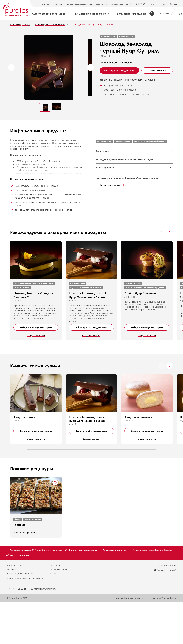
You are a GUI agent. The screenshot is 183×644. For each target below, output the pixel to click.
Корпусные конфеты (138, 166)
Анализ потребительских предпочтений (114, 4)
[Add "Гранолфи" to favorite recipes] (55, 525)
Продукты (45, 4)
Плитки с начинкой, (106, 166)
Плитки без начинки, (141, 162)
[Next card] (170, 275)
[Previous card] (162, 275)
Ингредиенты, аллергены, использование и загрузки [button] (125, 177)
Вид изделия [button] (102, 151)
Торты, (118, 162)
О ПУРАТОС (141, 4)
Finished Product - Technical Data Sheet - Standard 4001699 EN (132, 197)
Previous (11, 67)
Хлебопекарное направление (49, 14)
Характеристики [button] (105, 209)
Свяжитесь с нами (110, 252)
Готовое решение (127, 36)
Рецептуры (58, 4)
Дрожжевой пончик (33, 562)
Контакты (174, 4)
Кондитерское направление (91, 14)
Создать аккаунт (157, 70)
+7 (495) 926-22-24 (16, 631)
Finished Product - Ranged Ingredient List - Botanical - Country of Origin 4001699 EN (133, 190)
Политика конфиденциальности (130, 640)
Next (90, 67)
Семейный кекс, (105, 162)
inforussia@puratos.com (43, 631)
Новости (154, 4)
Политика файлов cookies (164, 640)
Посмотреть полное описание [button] (27, 179)
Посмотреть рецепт (24, 575)
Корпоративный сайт (165, 612)
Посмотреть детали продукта (116, 62)
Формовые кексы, (149, 158)
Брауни (18, 562)
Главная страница (20, 24)
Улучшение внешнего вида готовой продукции (34, 326)
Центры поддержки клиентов (79, 4)
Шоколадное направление (131, 14)
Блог (164, 4)
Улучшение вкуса (108, 36)
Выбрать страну (168, 608)
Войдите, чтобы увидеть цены (119, 70)
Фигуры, (122, 166)
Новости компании (59, 612)
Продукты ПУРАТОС (16, 608)
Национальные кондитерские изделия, (117, 158)
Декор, (126, 162)
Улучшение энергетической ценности (150, 141)
